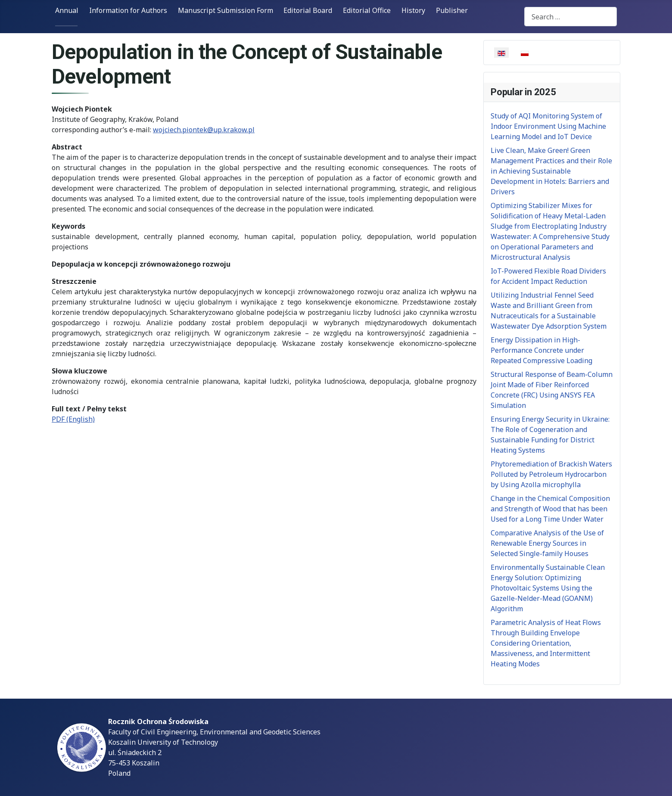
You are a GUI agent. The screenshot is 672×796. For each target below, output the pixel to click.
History (413, 10)
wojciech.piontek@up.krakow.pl (204, 130)
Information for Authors (128, 10)
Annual (67, 10)
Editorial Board (308, 10)
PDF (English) (73, 419)
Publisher (452, 10)
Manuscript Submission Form (226, 10)
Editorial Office (367, 10)
